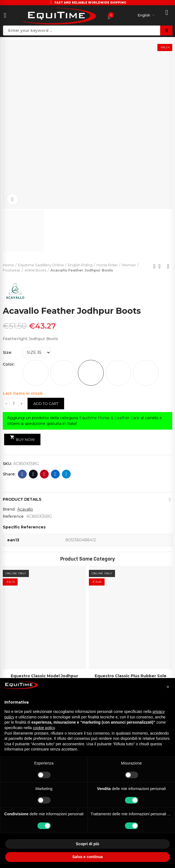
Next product (168, 266)
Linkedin (55, 474)
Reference (13, 516)
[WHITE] (36, 373)
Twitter (33, 474)
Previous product (154, 266)
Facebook (22, 474)
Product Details (22, 499)
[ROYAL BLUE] (146, 373)
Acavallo (25, 509)
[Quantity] (14, 404)
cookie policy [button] (44, 728)
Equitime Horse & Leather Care (109, 418)
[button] (168, 687)
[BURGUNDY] (91, 373)
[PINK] (118, 373)
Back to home (161, 266)
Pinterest (44, 474)
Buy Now (22, 438)
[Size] (37, 352)
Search (166, 30)
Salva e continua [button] (87, 857)
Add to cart (46, 404)
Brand (9, 509)
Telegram (66, 474)
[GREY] (63, 373)
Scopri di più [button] (88, 844)
